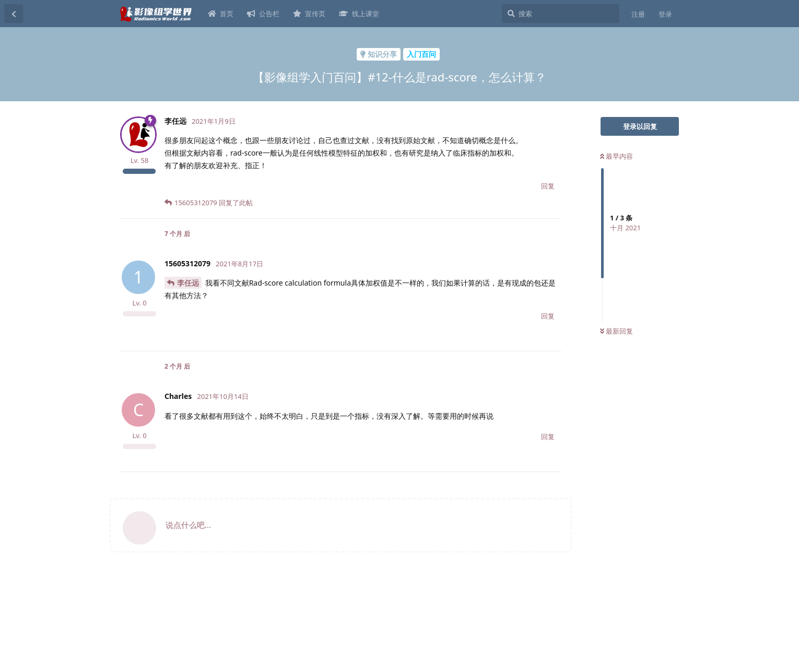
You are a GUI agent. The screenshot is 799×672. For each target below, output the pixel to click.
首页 (221, 14)
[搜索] (561, 14)
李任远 (188, 283)
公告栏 (263, 14)
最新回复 (616, 331)
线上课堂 (359, 14)
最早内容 (616, 156)
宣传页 (309, 14)
